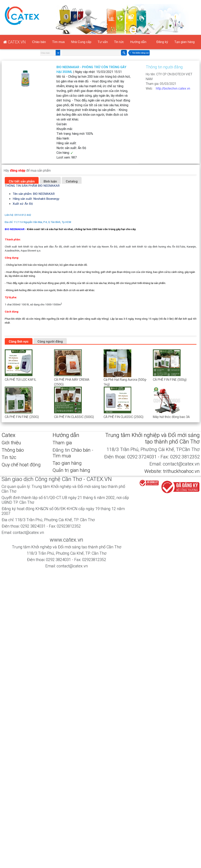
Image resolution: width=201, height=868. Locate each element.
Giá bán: (62, 124)
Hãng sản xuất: (67, 143)
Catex (9, 435)
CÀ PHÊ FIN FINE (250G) (22, 417)
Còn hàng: (65, 153)
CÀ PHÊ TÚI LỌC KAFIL (20, 380)
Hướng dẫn (138, 42)
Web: (151, 88)
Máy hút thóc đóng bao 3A (171, 417)
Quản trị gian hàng (71, 470)
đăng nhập (18, 170)
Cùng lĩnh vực (19, 341)
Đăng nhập (161, 2)
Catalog (72, 181)
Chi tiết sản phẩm (22, 181)
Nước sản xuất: (71, 148)
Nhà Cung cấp (81, 42)
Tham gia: (161, 84)
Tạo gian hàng (188, 2)
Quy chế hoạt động (21, 465)
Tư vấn (103, 42)
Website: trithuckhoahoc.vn (172, 471)
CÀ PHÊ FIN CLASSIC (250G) (123, 417)
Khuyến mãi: (65, 129)
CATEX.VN (120, 2)
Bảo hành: (63, 138)
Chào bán (39, 42)
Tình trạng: (75, 134)
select (57, 53)
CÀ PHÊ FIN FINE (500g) (170, 380)
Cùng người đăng (50, 341)
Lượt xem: (67, 157)
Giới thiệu (11, 443)
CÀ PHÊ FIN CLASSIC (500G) (74, 417)
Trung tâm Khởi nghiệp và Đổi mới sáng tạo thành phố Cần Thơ (152, 438)
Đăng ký (141, 2)
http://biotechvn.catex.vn (173, 88)
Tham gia (62, 443)
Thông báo (13, 450)
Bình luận (50, 181)
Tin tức (119, 42)
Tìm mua (58, 42)
